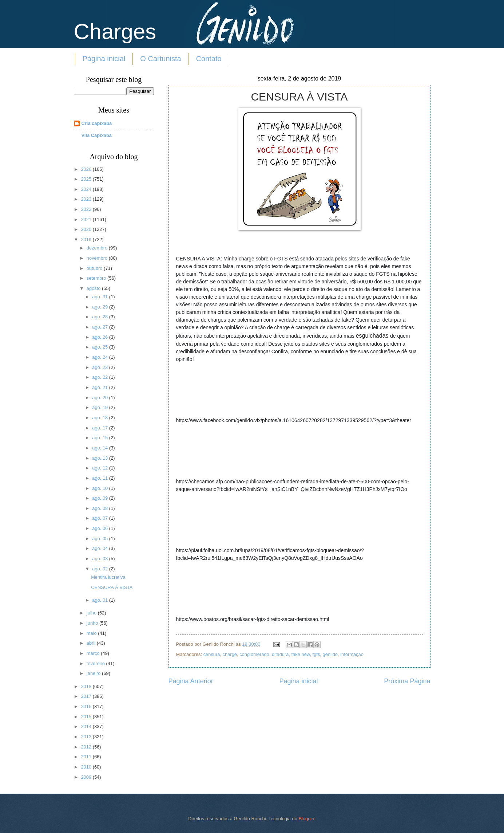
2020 (87, 229)
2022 (87, 209)
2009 (87, 777)
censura (212, 654)
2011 (87, 757)
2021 (87, 219)
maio (92, 633)
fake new (301, 654)
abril (92, 643)
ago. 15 (101, 438)
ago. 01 (101, 600)
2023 (87, 199)
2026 (87, 169)
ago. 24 (101, 357)
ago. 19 (101, 407)
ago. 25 (101, 347)
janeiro (94, 673)
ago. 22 (101, 377)
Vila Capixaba (97, 135)
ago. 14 (101, 448)
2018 (87, 686)
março (94, 653)
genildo (330, 654)
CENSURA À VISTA (112, 587)
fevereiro (96, 663)
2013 (87, 737)
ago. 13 (101, 458)
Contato (209, 59)
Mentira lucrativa (108, 577)
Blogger (306, 819)
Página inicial (104, 59)
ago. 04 (101, 548)
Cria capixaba (97, 123)
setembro (97, 278)
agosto (94, 288)
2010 (87, 767)
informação (352, 654)
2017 (87, 696)
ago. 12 (101, 468)
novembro (98, 258)
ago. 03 (101, 559)
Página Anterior (191, 681)
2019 (87, 239)
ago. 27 (101, 327)
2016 (87, 706)
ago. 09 (101, 498)
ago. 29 (101, 307)
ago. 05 (101, 539)
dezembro (98, 248)
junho (93, 623)
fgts (316, 654)
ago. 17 (101, 428)
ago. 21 (101, 387)
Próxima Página (407, 681)
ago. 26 (101, 337)
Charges (115, 32)
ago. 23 (101, 367)
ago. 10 (101, 488)
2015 (87, 717)
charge (230, 654)
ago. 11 (101, 478)
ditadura (280, 654)
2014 (87, 726)
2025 (87, 179)
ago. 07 (101, 518)
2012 (87, 747)
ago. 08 (101, 508)
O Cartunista (160, 59)
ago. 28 (101, 317)
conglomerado (254, 654)
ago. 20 (101, 398)
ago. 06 (101, 528)
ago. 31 (101, 297)
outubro (95, 268)
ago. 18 (101, 418)
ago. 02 (101, 569)
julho (92, 613)
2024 (87, 189)
